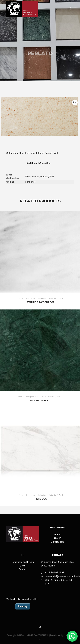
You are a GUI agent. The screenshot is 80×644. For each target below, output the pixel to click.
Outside (49, 153)
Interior (40, 153)
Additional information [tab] (38, 163)
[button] (75, 102)
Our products (57, 542)
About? (57, 538)
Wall (56, 153)
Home (57, 535)
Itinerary (23, 606)
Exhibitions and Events (23, 562)
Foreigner (30, 153)
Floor (22, 153)
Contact (23, 569)
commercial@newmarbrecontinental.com (57, 576)
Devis (23, 566)
